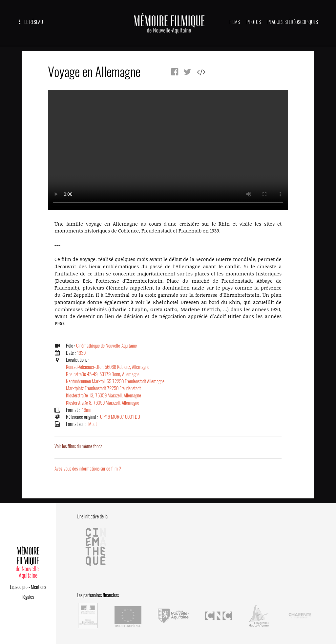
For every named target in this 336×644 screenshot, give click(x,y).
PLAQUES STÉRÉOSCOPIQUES (293, 22)
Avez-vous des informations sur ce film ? (88, 469)
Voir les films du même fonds (78, 446)
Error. (168, 150)
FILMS (235, 22)
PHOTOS (254, 22)
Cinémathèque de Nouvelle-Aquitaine (106, 346)
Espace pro (19, 587)
